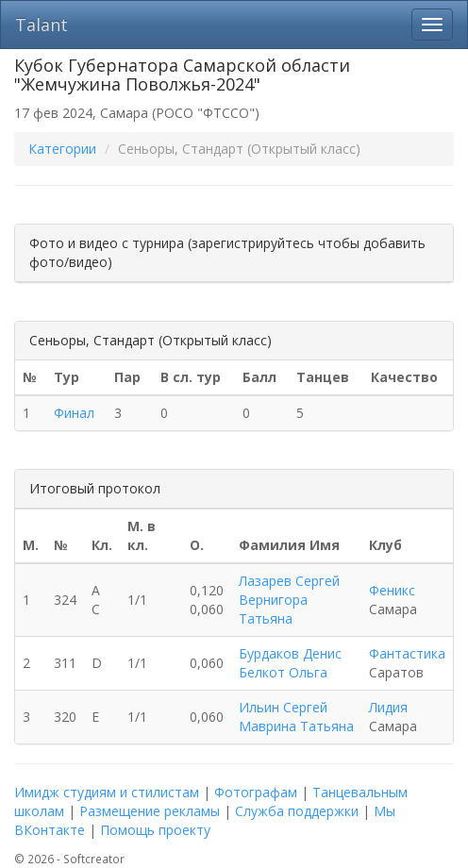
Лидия (388, 707)
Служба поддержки (297, 811)
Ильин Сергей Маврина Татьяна (296, 717)
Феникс (392, 590)
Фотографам (256, 792)
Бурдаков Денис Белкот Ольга (290, 663)
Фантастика (407, 653)
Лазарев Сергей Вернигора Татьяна (289, 600)
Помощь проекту (155, 830)
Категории (62, 149)
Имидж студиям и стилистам (107, 792)
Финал (74, 413)
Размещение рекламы (150, 811)
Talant (42, 25)
